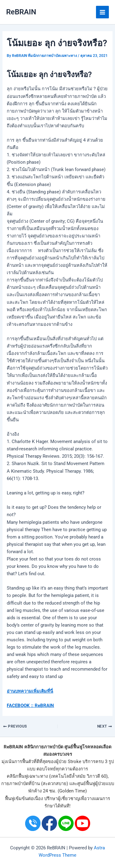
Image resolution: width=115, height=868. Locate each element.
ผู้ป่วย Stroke (69, 762)
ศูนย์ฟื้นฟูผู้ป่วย (92, 784)
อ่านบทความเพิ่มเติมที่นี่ (30, 691)
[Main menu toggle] (102, 12)
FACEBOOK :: (20, 706)
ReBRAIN (21, 12)
